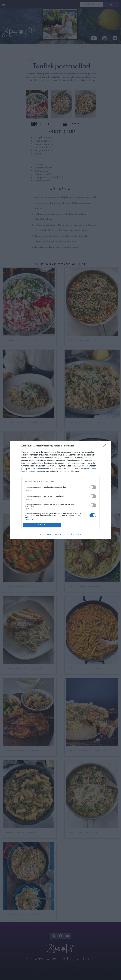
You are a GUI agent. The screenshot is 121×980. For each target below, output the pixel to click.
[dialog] (61, 490)
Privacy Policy (75, 534)
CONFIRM (42, 525)
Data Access (60, 534)
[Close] (106, 446)
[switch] (93, 487)
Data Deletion (46, 534)
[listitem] (61, 481)
